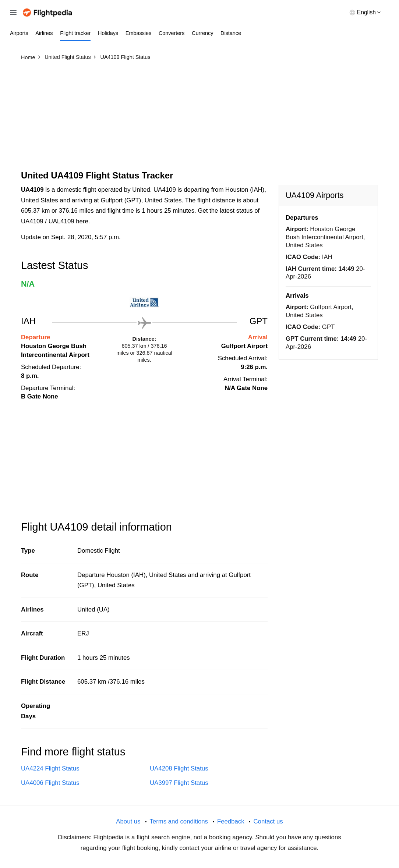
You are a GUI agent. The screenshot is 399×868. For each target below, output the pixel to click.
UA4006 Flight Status (50, 783)
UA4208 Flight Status (179, 768)
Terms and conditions (179, 821)
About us (128, 821)
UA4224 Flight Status (50, 768)
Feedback (231, 821)
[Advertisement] (199, 119)
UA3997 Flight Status (179, 783)
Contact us (268, 821)
